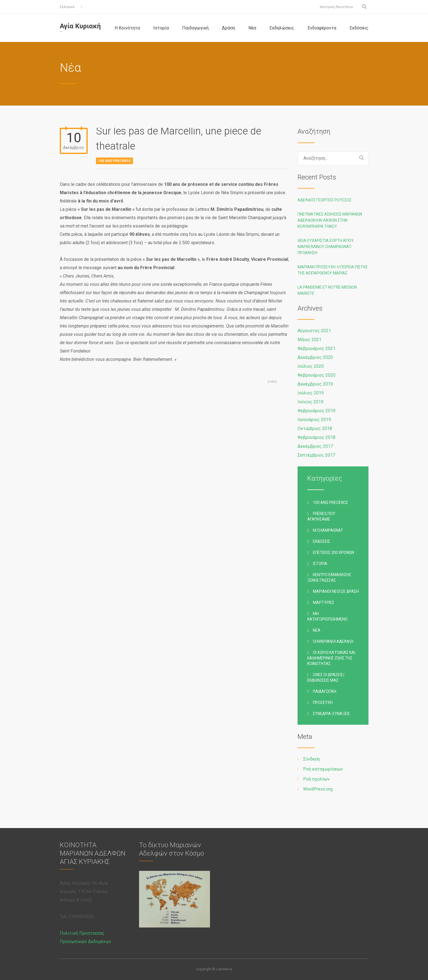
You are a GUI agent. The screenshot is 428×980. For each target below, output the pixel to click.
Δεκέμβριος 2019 (315, 384)
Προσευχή (323, 702)
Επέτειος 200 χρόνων (333, 552)
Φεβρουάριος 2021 (316, 348)
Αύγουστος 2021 (314, 331)
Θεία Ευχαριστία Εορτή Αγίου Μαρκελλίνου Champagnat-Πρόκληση (326, 247)
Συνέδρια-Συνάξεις (331, 714)
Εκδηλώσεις (282, 28)
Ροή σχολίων (316, 779)
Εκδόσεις (359, 28)
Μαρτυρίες (324, 602)
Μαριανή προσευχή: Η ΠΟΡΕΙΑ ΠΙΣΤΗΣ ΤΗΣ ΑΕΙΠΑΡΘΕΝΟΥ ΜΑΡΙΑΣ (333, 270)
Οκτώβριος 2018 (315, 428)
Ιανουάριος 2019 (314, 420)
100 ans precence (114, 161)
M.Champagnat (328, 530)
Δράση (228, 28)
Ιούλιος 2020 (311, 366)
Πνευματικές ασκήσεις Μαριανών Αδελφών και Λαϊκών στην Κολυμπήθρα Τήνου (330, 220)
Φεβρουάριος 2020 (316, 375)
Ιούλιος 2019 (311, 393)
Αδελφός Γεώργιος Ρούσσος (325, 200)
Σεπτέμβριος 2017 (316, 455)
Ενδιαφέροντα (322, 28)
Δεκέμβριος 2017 (315, 446)
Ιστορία (161, 28)
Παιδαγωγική (195, 28)
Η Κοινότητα (127, 28)
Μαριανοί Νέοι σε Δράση (336, 591)
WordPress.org (318, 789)
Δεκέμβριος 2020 (315, 357)
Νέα (252, 28)
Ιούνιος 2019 (311, 402)
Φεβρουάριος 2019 (316, 411)
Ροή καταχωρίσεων (323, 769)
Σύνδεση (311, 759)
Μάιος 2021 (310, 340)
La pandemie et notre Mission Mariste (327, 290)
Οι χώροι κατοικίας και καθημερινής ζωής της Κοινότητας (331, 658)
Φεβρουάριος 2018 (316, 437)
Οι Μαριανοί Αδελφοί (333, 641)
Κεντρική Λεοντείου (337, 7)
